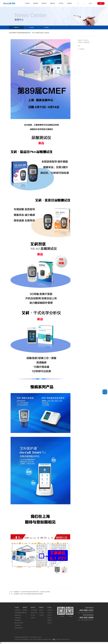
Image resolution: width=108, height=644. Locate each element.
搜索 (82, 3)
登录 (101, 3)
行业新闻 (46, 27)
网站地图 (72, 639)
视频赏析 (49, 620)
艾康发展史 (50, 610)
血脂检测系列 (18, 618)
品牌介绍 (49, 613)
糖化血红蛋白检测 (19, 623)
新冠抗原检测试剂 (19, 628)
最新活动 (16, 27)
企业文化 (49, 615)
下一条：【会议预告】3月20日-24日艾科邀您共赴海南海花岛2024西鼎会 (26, 594)
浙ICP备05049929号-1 (48, 639)
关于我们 (61, 3)
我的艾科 (25, 613)
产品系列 (27, 3)
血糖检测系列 (18, 610)
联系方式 (49, 623)
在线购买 (69, 3)
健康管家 (36, 3)
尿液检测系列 (18, 620)
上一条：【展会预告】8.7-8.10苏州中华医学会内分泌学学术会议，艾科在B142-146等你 (29, 592)
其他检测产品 (18, 625)
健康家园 (25, 610)
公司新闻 (31, 27)
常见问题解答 (34, 610)
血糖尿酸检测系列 (19, 613)
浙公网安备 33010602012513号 (61, 639)
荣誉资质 (49, 618)
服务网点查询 (34, 613)
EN (90, 3)
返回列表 (82, 49)
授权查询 (33, 618)
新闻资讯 (52, 3)
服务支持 (44, 3)
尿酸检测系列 (18, 615)
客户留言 (33, 615)
